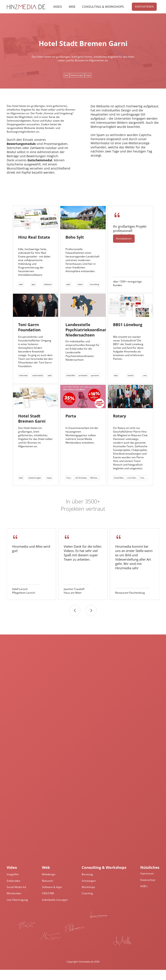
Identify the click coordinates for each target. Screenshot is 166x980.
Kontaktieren (144, 7)
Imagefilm (13, 885)
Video (57, 7)
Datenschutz (148, 890)
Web (72, 7)
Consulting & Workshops (103, 7)
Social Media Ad (16, 897)
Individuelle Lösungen (55, 910)
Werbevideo (14, 903)
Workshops (88, 897)
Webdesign (49, 885)
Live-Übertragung (17, 910)
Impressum (147, 884)
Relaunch (47, 891)
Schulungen (89, 891)
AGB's (144, 896)
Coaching (87, 903)
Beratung (87, 885)
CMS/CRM (48, 903)
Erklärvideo (14, 891)
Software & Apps (52, 897)
